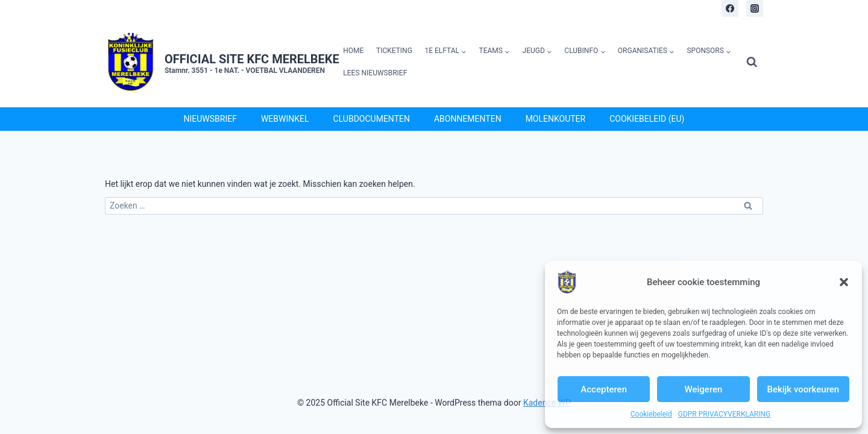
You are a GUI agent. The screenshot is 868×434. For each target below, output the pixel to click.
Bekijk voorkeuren (803, 389)
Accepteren (604, 389)
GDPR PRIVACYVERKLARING (725, 414)
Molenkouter (556, 119)
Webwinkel (285, 119)
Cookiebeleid (651, 414)
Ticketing (394, 51)
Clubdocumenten (372, 119)
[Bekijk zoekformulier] (752, 62)
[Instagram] (755, 8)
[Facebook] (730, 8)
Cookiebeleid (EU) (647, 119)
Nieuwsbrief (210, 119)
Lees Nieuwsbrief (375, 73)
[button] (844, 282)
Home (353, 51)
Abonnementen (468, 119)
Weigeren (704, 389)
